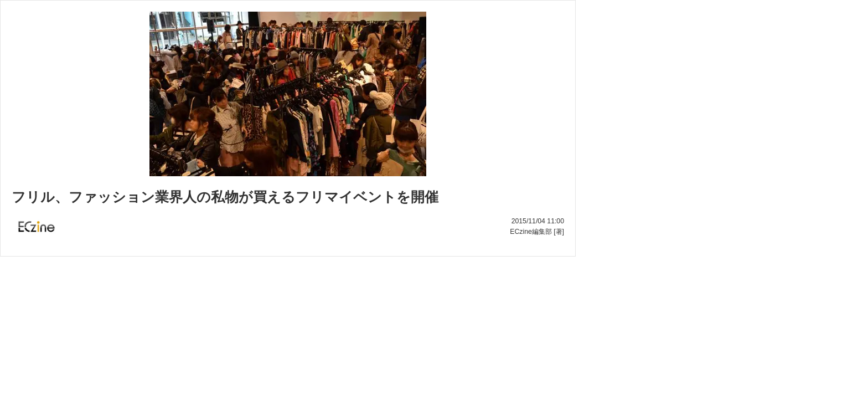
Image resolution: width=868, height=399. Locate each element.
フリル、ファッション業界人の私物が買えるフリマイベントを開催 (225, 197)
